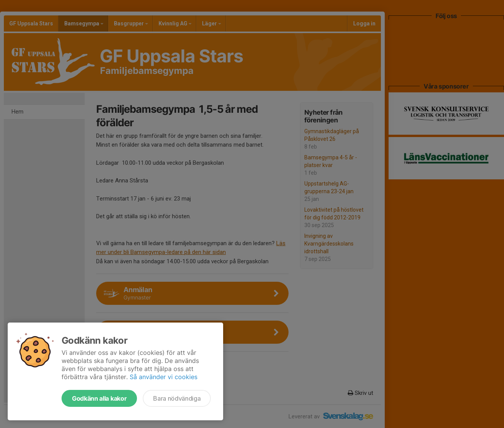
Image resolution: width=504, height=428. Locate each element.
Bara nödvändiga (177, 398)
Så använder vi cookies (164, 377)
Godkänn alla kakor (99, 398)
